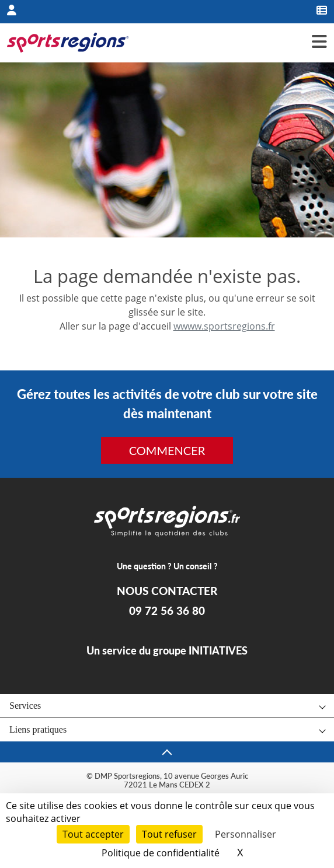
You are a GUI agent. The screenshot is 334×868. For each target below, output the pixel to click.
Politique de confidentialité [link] (161, 853)
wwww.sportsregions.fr (224, 326)
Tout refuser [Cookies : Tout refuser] (169, 834)
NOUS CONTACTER (167, 591)
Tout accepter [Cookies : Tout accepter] (93, 834)
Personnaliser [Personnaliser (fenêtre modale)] (246, 834)
